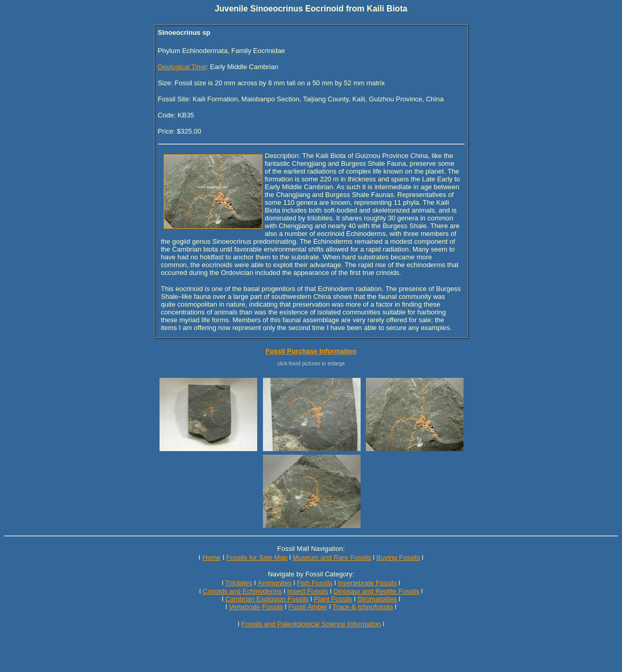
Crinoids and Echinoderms (242, 591)
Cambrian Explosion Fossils (267, 599)
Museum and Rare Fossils (332, 557)
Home (212, 557)
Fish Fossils (315, 583)
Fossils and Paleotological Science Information (311, 624)
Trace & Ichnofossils (363, 607)
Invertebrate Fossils (367, 583)
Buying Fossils (398, 557)
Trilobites (239, 583)
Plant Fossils (333, 599)
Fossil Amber (308, 607)
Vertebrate (245, 607)
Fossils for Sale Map (257, 557)
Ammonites (275, 583)
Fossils (272, 607)
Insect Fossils (308, 591)
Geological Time (182, 67)
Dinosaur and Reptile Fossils (376, 591)
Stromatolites (377, 599)
